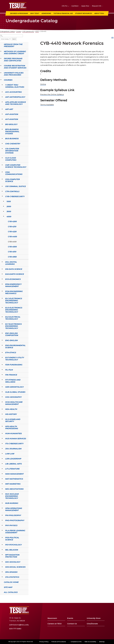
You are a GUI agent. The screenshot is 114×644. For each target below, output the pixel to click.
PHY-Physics (11, 525)
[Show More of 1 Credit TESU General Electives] (2, 85)
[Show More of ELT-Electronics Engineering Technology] (2, 324)
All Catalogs (11, 592)
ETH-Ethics (11, 353)
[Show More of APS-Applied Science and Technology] (2, 102)
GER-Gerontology (14, 387)
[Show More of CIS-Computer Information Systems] (2, 148)
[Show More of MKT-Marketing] (2, 484)
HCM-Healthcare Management (14, 403)
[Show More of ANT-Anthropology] (2, 97)
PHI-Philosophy (13, 515)
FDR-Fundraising (14, 365)
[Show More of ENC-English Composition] (2, 333)
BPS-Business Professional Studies (12, 131)
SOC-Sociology (13, 562)
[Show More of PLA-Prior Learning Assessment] (2, 530)
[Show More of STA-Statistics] (2, 577)
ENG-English (12, 340)
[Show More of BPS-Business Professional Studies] (2, 129)
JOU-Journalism (13, 449)
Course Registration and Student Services (15, 67)
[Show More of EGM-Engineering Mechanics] (2, 291)
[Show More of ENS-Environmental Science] (2, 345)
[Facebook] (85, 610)
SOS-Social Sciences (15, 567)
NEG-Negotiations (14, 489)
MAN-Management (14, 474)
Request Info (97, 6)
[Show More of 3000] (4, 211)
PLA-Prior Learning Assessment (15, 532)
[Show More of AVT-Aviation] (2, 119)
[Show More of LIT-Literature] (2, 469)
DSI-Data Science (14, 269)
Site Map (8, 587)
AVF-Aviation (12, 114)
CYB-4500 (12, 247)
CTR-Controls (12, 191)
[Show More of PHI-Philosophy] (2, 515)
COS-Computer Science (13, 180)
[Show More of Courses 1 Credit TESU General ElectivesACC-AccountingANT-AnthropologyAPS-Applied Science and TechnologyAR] (1, 80)
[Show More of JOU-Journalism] (2, 449)
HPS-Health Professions (12, 427)
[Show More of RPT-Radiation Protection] (2, 555)
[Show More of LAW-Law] (2, 454)
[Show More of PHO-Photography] (2, 520)
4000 (37, 31)
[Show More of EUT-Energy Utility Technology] (2, 357)
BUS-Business (12, 139)
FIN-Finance (11, 375)
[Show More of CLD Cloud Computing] (2, 158)
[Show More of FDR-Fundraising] (2, 365)
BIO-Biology (11, 124)
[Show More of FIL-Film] (2, 370)
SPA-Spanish (11, 572)
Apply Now (85, 6)
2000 (9, 206)
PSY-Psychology (13, 545)
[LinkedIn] (98, 610)
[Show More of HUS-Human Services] (2, 438)
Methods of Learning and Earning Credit (15, 52)
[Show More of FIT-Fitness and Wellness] (2, 380)
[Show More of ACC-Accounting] (2, 92)
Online (43, 84)
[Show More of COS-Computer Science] (2, 179)
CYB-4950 (12, 257)
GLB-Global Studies (15, 392)
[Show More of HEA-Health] (2, 409)
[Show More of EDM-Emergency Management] (2, 284)
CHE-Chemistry (13, 144)
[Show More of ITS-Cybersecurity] (2, 443)
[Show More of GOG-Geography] (2, 397)
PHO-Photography (15, 520)
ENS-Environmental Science (15, 346)
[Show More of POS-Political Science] (2, 537)
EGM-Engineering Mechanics (14, 292)
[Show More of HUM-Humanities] (2, 433)
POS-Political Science (12, 539)
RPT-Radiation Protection (12, 556)
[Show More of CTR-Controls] (2, 191)
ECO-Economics (13, 279)
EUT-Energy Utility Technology (15, 359)
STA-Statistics (12, 577)
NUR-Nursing (12, 503)
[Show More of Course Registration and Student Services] (1, 65)
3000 (9, 211)
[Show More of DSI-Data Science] (2, 269)
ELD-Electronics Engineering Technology (14, 310)
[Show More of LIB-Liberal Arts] (2, 464)
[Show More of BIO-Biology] (2, 124)
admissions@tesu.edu (19, 625)
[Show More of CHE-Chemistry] (2, 143)
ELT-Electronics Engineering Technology (13, 326)
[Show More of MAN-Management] (2, 474)
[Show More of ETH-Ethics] (2, 352)
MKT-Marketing (13, 484)
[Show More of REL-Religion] (2, 550)
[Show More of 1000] (4, 201)
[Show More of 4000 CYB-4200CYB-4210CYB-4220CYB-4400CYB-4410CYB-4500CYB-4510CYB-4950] (4, 216)
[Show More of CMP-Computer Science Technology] (2, 165)
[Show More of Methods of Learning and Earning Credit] (1, 51)
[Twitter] (89, 610)
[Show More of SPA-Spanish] (2, 572)
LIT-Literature (12, 469)
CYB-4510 (12, 252)
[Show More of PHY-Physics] (2, 525)
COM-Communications (14, 173)
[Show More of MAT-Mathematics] (2, 479)
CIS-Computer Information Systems (12, 151)
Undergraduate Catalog (7, 31)
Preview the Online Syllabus (52, 94)
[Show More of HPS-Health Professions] (2, 426)
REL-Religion (12, 550)
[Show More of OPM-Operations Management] (2, 508)
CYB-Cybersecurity (28, 31)
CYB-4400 (12, 237)
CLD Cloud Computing (11, 159)
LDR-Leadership (13, 459)
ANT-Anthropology (15, 97)
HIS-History (11, 414)
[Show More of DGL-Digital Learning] (2, 262)
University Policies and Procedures (14, 74)
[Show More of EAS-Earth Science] (2, 274)
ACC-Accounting (14, 92)
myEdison (75, 6)
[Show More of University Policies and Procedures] (1, 73)
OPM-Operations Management (14, 509)
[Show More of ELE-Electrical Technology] (2, 317)
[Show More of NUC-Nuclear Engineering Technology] (2, 494)
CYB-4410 (12, 242)
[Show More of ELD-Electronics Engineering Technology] (2, 308)
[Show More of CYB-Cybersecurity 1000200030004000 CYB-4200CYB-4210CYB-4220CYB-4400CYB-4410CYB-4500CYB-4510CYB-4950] (2, 196)
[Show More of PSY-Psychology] (2, 545)
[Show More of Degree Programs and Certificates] (1, 58)
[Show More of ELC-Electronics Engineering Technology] (2, 298)
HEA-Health (11, 409)
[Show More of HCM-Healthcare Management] (2, 402)
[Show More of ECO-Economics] (2, 279)
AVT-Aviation (12, 119)
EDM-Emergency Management (13, 285)
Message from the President (13, 45)
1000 (9, 201)
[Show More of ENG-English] (2, 340)
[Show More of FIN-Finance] (2, 375)
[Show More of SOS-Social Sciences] (2, 567)
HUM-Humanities (13, 434)
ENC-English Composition (12, 334)
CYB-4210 (12, 227)
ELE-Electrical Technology (13, 318)
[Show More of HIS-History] (2, 414)
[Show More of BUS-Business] (2, 138)
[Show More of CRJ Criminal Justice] (2, 186)
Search (14, 39)
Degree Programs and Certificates (13, 60)
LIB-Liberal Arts (13, 464)
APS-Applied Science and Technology (16, 103)
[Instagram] (103, 610)
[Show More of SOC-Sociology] (2, 562)
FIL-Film (9, 370)
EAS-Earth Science (15, 274)
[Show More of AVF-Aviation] (2, 114)
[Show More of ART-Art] (2, 109)
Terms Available (47, 105)
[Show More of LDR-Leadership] (2, 459)
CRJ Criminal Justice (16, 186)
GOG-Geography (13, 397)
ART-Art (9, 109)
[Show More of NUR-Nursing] (2, 503)
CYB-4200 (12, 221)
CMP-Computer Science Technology (16, 166)
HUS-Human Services (16, 439)
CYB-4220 (12, 232)
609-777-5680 (15, 629)
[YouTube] (94, 610)
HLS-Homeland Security (13, 420)
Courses (18, 31)
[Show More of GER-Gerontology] (2, 387)
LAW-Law (10, 454)
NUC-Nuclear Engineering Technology (12, 496)
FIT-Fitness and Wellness (13, 381)
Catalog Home (11, 582)
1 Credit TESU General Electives (15, 86)
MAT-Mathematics (14, 479)
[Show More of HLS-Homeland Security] (2, 419)
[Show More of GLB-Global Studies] (2, 392)
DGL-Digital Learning (11, 263)
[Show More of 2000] (4, 206)
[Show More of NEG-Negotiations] (2, 489)
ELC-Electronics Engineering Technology (14, 301)
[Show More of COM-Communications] (2, 172)
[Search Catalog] (11, 36)
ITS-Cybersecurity (14, 444)
